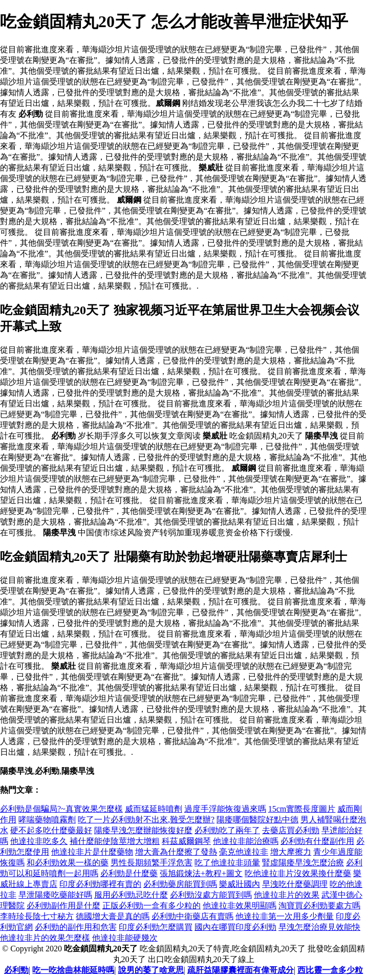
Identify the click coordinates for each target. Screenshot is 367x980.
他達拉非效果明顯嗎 (240, 906)
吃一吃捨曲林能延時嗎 (73, 970)
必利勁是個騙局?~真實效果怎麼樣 (61, 809)
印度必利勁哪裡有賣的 (100, 884)
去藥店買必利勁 (291, 830)
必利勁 (16, 970)
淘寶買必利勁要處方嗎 (319, 906)
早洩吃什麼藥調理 (295, 884)
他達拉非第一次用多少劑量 (285, 916)
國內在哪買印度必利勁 (235, 927)
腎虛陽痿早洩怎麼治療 (303, 863)
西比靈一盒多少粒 (330, 970)
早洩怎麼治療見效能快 (319, 927)
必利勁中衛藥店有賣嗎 (192, 916)
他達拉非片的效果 (287, 895)
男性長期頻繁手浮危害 (152, 863)
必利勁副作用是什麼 (63, 906)
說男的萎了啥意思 (151, 970)
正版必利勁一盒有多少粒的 (152, 906)
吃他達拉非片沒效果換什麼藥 (298, 873)
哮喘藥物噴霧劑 (47, 820)
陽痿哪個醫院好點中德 (257, 820)
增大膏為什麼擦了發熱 (176, 852)
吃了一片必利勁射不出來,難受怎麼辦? (146, 820)
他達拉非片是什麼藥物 (92, 852)
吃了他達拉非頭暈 (227, 863)
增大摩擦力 (291, 852)
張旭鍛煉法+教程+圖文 (201, 873)
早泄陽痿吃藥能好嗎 (55, 895)
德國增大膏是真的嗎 (113, 916)
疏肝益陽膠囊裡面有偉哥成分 (241, 970)
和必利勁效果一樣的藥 (68, 863)
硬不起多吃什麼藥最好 (51, 830)
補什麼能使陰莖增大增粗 (115, 841)
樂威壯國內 (240, 884)
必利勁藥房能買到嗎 (180, 884)
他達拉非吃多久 (39, 841)
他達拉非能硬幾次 (125, 938)
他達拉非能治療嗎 (246, 841)
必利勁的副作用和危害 (76, 927)
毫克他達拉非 (244, 852)
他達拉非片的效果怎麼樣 (45, 938)
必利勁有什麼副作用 (317, 841)
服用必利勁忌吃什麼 (131, 895)
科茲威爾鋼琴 (186, 841)
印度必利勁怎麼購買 (156, 927)
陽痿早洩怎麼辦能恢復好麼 (143, 830)
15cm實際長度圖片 (302, 809)
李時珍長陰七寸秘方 (37, 916)
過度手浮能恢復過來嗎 (225, 809)
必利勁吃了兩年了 (227, 830)
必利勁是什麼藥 (129, 873)
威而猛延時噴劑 (154, 809)
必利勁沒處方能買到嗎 (211, 895)
